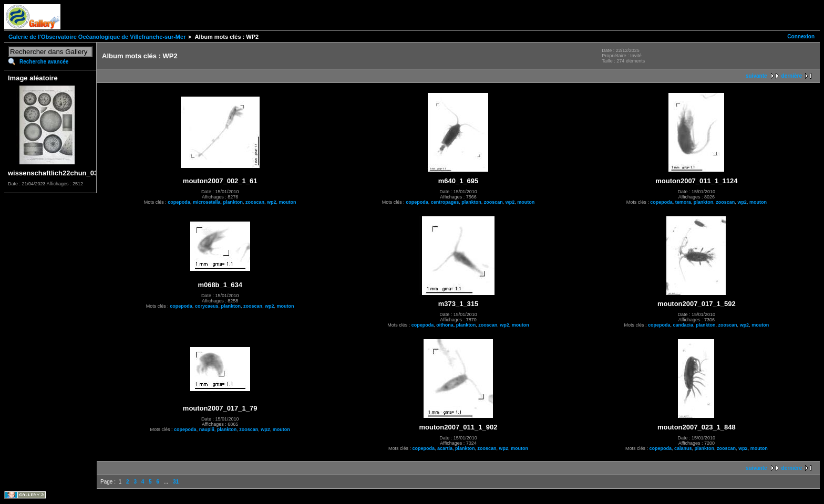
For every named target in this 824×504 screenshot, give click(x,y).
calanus (683, 448)
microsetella (207, 202)
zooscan (255, 202)
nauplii (207, 429)
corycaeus (207, 306)
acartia (445, 448)
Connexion (801, 36)
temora (683, 202)
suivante (756, 76)
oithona (445, 325)
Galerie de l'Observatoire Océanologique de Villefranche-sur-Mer (97, 37)
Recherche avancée (44, 62)
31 (176, 482)
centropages (445, 202)
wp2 (272, 202)
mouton (288, 202)
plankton (233, 202)
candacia (683, 325)
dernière (792, 76)
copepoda (179, 202)
